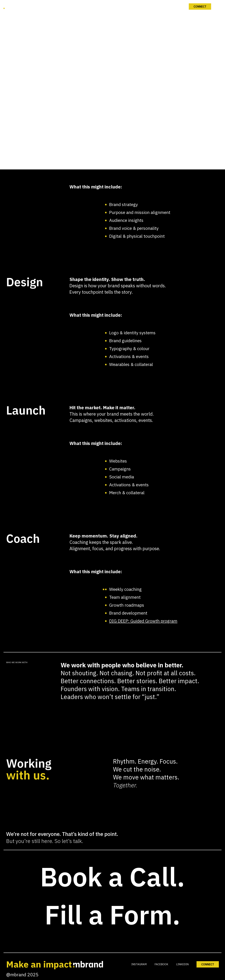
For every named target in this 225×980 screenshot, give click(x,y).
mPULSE (113, 366)
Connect (113, 387)
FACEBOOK (161, 964)
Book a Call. (112, 876)
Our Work (113, 346)
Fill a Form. (112, 914)
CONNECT (208, 964)
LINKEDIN (182, 964)
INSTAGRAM (139, 964)
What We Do (113, 326)
